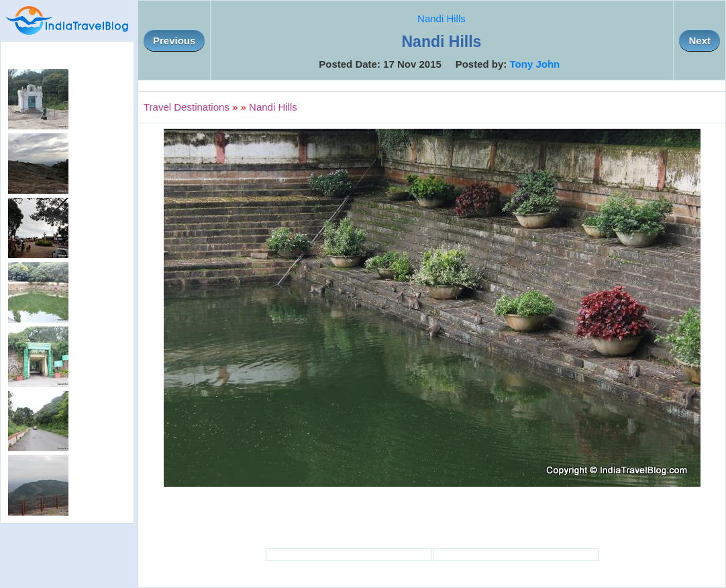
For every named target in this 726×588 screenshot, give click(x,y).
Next (699, 41)
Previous (174, 41)
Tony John (535, 64)
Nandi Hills (442, 18)
